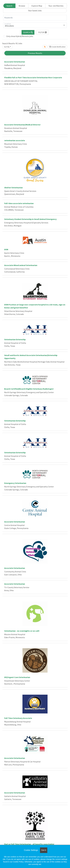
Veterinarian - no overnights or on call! (22, 631)
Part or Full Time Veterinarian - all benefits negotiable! (29, 844)
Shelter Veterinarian (13, 188)
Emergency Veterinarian (15, 483)
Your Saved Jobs (35, 11)
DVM (6, 249)
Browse (22, 6)
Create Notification (57, 47)
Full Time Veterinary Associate (18, 718)
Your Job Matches (56, 6)
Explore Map (37, 6)
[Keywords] (35, 18)
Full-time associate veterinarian (19, 203)
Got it (44, 850)
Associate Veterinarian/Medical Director (22, 125)
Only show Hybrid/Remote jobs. (20, 36)
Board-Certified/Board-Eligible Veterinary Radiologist (29, 389)
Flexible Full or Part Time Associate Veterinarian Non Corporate (33, 77)
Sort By (7, 47)
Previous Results (35, 53)
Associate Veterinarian (15, 62)
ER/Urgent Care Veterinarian (17, 677)
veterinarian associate (15, 140)
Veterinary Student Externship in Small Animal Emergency (30, 219)
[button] (43, 32)
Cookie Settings (31, 850)
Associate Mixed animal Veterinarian (21, 265)
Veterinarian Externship (15, 339)
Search (9, 6)
